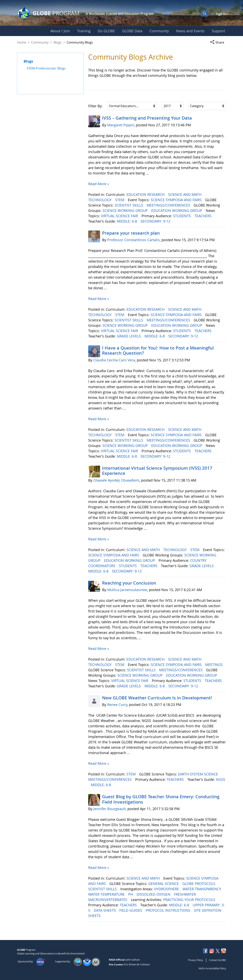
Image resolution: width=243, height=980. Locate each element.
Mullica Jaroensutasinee (127, 590)
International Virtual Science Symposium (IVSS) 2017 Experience (157, 471)
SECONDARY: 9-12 (156, 221)
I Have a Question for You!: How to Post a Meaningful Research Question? (158, 350)
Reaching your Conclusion (129, 583)
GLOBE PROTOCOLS (199, 884)
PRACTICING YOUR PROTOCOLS (190, 900)
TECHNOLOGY (100, 200)
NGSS (221, 779)
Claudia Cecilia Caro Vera (114, 360)
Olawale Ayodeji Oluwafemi (116, 480)
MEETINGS (214, 665)
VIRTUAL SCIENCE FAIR (120, 216)
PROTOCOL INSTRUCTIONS (168, 910)
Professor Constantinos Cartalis (133, 240)
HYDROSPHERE (167, 889)
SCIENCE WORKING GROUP (126, 210)
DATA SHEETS (105, 910)
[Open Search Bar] (205, 13)
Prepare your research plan (131, 233)
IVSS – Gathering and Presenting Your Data (147, 118)
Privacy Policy (196, 960)
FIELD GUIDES (131, 910)
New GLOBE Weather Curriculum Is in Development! (157, 698)
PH (131, 894)
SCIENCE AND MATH (185, 194)
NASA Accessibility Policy (212, 968)
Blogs (58, 42)
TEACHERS (203, 216)
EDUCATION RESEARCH (146, 194)
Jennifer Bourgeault (110, 809)
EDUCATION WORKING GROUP (177, 210)
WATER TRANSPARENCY (202, 889)
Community (40, 42)
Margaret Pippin (121, 125)
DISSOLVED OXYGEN (154, 894)
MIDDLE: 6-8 (127, 221)
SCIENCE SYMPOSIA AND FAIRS (177, 200)
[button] (218, 42)
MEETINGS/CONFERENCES (169, 205)
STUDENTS (182, 216)
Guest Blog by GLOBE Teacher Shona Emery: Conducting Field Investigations (161, 799)
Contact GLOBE (218, 960)
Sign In (221, 14)
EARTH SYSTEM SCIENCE (199, 774)
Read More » (99, 184)
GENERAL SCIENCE (164, 884)
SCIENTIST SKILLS (129, 205)
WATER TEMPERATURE (107, 894)
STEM (120, 200)
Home (22, 42)
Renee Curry (117, 705)
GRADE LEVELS (129, 336)
